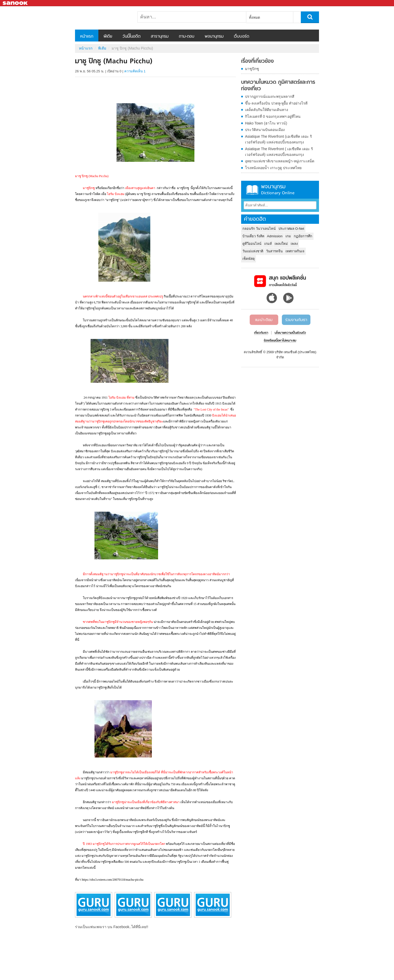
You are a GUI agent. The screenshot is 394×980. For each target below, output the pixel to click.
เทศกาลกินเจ (295, 251)
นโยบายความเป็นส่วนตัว (290, 333)
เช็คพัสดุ (249, 259)
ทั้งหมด (254, 17)
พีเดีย (108, 37)
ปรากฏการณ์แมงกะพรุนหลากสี (270, 96)
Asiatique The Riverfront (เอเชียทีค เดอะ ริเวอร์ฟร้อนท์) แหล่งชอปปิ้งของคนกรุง (278, 139)
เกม (288, 236)
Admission (275, 236)
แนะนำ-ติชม (264, 320)
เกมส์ (268, 244)
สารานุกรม (160, 37)
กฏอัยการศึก (303, 236)
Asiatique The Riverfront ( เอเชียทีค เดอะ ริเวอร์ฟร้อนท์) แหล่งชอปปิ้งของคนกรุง (279, 152)
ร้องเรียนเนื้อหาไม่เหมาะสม (280, 341)
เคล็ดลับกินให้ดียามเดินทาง (267, 110)
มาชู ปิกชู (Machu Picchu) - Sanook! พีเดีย (102, 18)
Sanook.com (16, 3)
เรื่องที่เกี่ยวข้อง (257, 61)
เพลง (294, 244)
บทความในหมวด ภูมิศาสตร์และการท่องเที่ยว (278, 86)
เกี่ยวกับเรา (261, 333)
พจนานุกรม (214, 37)
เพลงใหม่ (281, 244)
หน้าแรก (87, 37)
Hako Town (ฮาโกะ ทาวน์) (266, 123)
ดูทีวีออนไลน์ (252, 244)
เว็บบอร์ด (242, 37)
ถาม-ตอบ (187, 37)
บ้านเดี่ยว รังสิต (253, 236)
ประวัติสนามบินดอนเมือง (265, 130)
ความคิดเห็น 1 (135, 71)
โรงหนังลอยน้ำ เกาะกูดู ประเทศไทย (273, 168)
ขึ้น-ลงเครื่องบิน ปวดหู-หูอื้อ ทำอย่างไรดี (276, 103)
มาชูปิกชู (252, 69)
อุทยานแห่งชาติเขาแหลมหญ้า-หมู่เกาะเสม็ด (280, 161)
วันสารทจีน (274, 251)
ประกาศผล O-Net (291, 229)
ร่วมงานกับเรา (296, 320)
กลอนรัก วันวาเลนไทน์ (259, 229)
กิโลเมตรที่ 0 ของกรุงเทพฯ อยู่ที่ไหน (273, 116)
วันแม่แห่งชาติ (253, 251)
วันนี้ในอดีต (131, 37)
